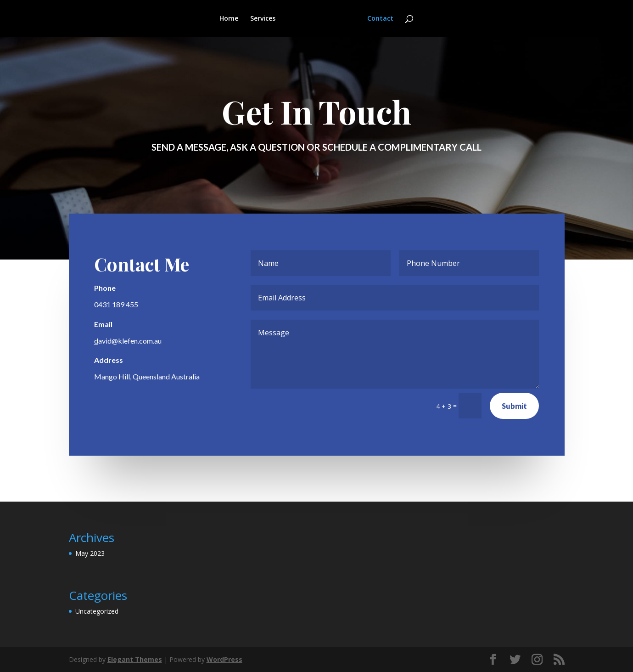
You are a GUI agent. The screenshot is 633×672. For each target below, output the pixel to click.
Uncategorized (97, 611)
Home (229, 19)
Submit (514, 406)
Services (263, 19)
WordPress (224, 659)
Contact (380, 19)
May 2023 (90, 553)
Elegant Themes (135, 659)
